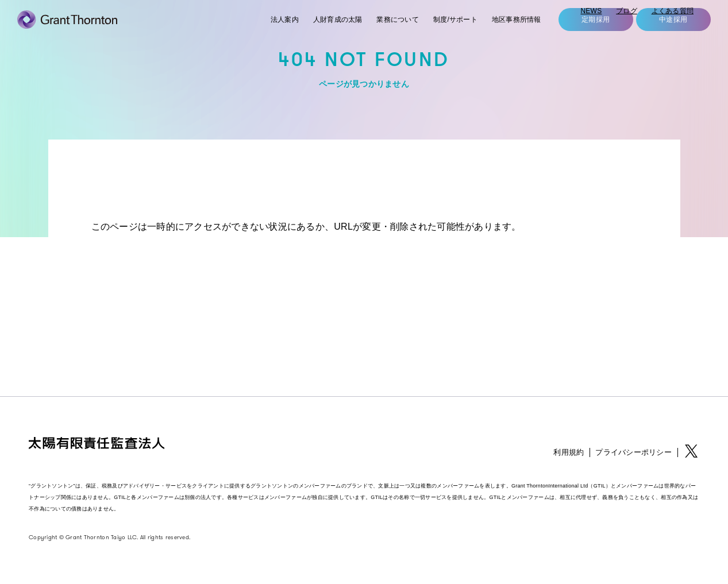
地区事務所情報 (503, 34)
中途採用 (662, 34)
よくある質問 (672, 12)
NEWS (590, 12)
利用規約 (569, 452)
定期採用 (584, 34)
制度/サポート (438, 34)
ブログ (626, 12)
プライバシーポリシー (633, 452)
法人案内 (257, 34)
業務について (377, 34)
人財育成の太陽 (313, 34)
